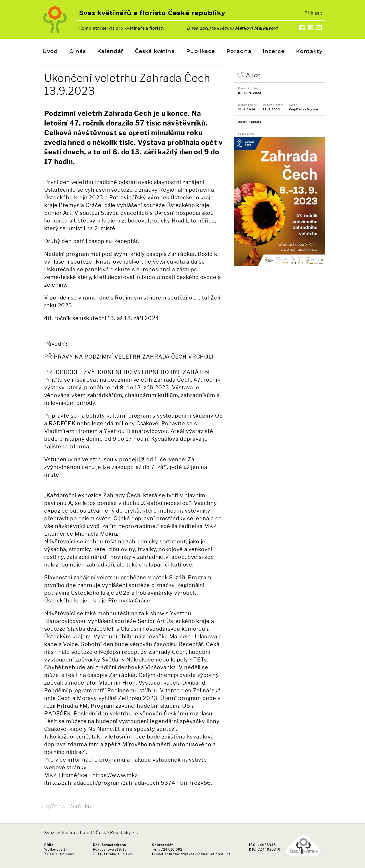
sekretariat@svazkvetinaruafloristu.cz (197, 854)
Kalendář (110, 52)
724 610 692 (172, 849)
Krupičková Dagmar (304, 109)
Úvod (50, 52)
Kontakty (309, 52)
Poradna (239, 52)
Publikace (201, 52)
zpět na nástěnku (68, 807)
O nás (78, 52)
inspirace (255, 122)
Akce (253, 75)
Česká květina (155, 52)
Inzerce (273, 52)
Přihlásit (313, 13)
